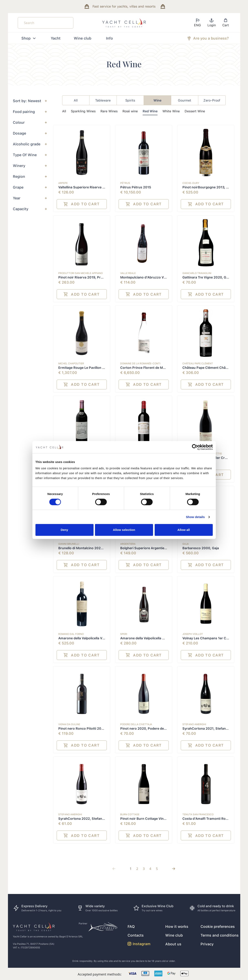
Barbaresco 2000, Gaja (201, 548)
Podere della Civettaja (136, 724)
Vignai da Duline (69, 724)
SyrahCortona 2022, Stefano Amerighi (89, 819)
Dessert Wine (195, 111)
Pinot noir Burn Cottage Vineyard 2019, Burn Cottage (162, 819)
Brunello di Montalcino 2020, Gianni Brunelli (93, 548)
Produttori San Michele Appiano (80, 273)
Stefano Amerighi (194, 724)
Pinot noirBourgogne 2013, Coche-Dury (214, 187)
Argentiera (128, 544)
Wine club (83, 38)
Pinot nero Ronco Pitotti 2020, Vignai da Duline (95, 729)
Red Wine (150, 111)
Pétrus (125, 183)
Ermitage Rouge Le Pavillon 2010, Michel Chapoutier (99, 368)
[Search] (46, 23)
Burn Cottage (130, 814)
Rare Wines (109, 111)
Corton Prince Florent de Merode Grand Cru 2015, (160, 368)
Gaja (186, 544)
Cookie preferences (218, 926)
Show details (195, 517)
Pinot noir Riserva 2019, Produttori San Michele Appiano (103, 277)
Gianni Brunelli (69, 544)
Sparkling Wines (83, 111)
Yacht (56, 38)
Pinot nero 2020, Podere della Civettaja (151, 729)
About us (173, 944)
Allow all (184, 530)
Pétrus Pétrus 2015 (136, 187)
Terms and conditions (220, 935)
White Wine (171, 111)
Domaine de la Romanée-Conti (140, 363)
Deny (64, 530)
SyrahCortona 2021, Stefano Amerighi (213, 729)
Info (109, 38)
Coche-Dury (191, 183)
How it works (177, 926)
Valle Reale (128, 273)
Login (212, 23)
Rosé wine (130, 111)
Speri (124, 634)
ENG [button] (197, 23)
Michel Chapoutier (71, 363)
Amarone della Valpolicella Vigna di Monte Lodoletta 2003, (104, 638)
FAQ (131, 926)
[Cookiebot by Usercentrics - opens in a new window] (195, 447)
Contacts (136, 935)
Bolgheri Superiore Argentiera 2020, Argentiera (158, 548)
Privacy (207, 944)
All (64, 111)
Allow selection (124, 530)
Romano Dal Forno (71, 634)
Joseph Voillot (193, 634)
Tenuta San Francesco (198, 814)
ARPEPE (63, 183)
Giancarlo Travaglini (197, 273)
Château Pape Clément (198, 363)
